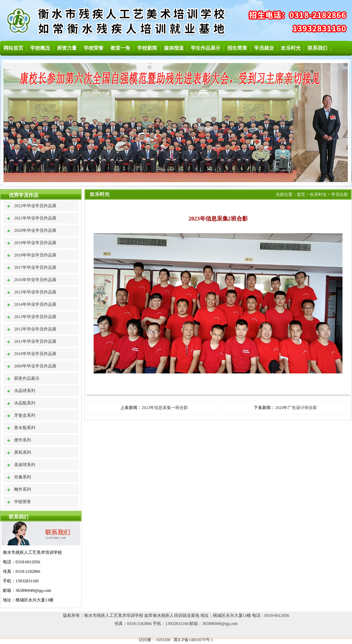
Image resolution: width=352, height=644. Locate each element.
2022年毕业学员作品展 (35, 206)
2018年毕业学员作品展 (35, 255)
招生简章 (237, 48)
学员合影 (340, 194)
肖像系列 (23, 477)
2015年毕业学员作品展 (35, 292)
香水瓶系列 (25, 428)
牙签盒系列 (25, 415)
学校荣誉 (94, 48)
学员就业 (264, 48)
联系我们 (318, 48)
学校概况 (40, 48)
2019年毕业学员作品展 (35, 243)
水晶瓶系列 (25, 403)
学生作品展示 (206, 48)
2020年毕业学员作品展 (35, 230)
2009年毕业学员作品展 (35, 366)
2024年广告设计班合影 (296, 408)
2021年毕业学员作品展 (35, 218)
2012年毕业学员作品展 (35, 329)
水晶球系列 (25, 391)
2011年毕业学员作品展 (35, 341)
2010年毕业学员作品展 (35, 354)
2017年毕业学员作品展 (35, 267)
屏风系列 (23, 452)
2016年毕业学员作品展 (35, 280)
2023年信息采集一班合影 (165, 408)
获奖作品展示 (27, 378)
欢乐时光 (291, 48)
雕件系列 (23, 489)
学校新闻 (147, 48)
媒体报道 (174, 48)
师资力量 (67, 48)
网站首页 (13, 48)
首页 (301, 194)
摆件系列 (23, 440)
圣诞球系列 (25, 465)
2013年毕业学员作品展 (35, 317)
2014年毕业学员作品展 (35, 304)
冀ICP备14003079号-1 (193, 640)
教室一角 (120, 48)
